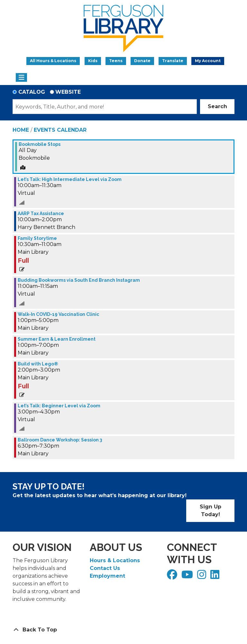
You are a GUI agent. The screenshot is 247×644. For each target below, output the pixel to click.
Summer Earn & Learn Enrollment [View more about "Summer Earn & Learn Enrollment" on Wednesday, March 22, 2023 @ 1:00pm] (57, 339)
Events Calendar (60, 130)
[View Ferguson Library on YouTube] (188, 577)
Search (217, 106)
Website (68, 92)
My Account (208, 61)
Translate (173, 61)
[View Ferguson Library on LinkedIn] (216, 577)
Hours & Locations (115, 560)
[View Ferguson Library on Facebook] (173, 577)
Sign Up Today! (210, 511)
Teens (116, 61)
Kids (93, 61)
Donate (142, 61)
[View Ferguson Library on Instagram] (202, 577)
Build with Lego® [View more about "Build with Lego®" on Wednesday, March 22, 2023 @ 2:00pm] (38, 364)
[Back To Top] (123, 630)
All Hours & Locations (53, 61)
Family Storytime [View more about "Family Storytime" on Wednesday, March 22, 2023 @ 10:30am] (37, 238)
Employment (107, 576)
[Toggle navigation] (21, 78)
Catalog (32, 92)
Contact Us (105, 568)
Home (21, 130)
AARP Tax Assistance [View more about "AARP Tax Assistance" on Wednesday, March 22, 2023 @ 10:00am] (41, 213)
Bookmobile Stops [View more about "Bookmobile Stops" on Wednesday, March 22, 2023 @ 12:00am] (40, 144)
